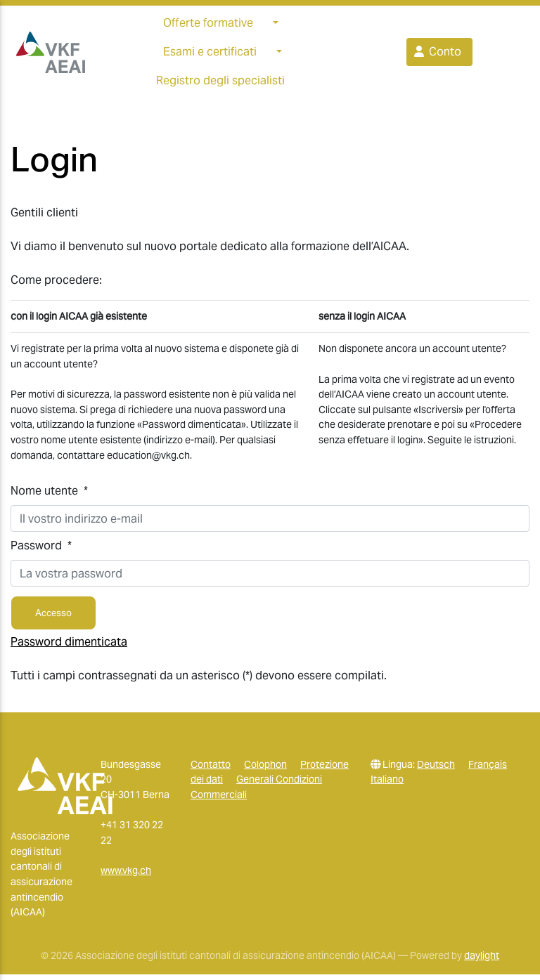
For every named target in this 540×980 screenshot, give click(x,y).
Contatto (211, 769)
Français (488, 769)
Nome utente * (49, 496)
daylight (482, 961)
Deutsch (436, 769)
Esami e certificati (210, 54)
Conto (437, 54)
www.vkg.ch (126, 876)
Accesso (53, 619)
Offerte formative (208, 26)
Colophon (265, 769)
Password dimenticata (69, 647)
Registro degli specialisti (220, 83)
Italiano (387, 785)
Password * (41, 551)
